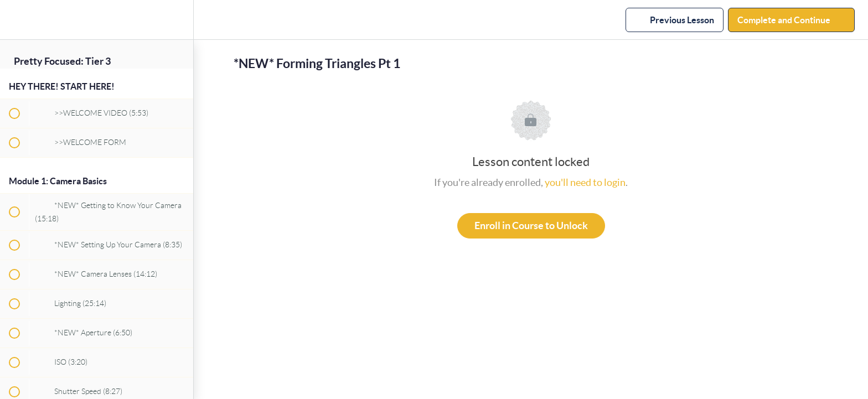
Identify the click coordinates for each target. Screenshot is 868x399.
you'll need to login (585, 182)
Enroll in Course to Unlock (531, 226)
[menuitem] (179, 20)
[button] (14, 20)
